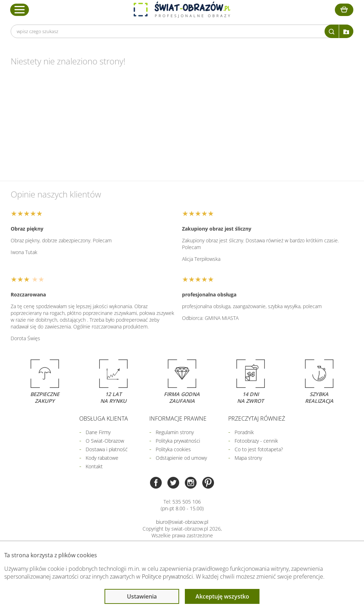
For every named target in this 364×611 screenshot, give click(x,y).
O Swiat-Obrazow (105, 441)
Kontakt (94, 466)
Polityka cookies (173, 449)
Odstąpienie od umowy (181, 458)
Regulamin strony (175, 432)
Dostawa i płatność (107, 449)
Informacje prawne (178, 418)
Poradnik (244, 432)
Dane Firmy (98, 432)
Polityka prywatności (178, 441)
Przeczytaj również (257, 418)
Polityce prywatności (167, 576)
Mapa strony (248, 458)
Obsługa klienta (104, 418)
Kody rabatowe (102, 458)
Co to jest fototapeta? (259, 449)
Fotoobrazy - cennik (256, 441)
